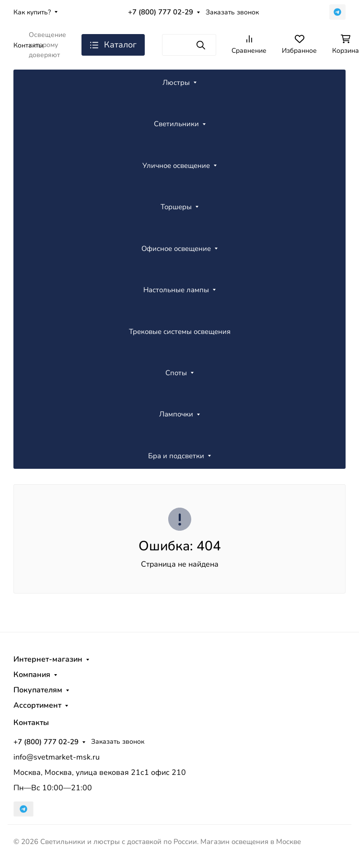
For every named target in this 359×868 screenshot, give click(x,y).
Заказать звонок (232, 12)
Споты (176, 373)
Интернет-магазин (48, 659)
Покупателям (38, 690)
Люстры (176, 83)
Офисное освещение (176, 249)
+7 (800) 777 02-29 (161, 12)
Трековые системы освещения (180, 332)
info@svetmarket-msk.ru (57, 757)
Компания (32, 675)
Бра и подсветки (176, 456)
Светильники (176, 124)
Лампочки (176, 414)
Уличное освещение (176, 166)
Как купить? (32, 12)
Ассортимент (37, 705)
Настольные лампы (176, 290)
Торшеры (176, 207)
